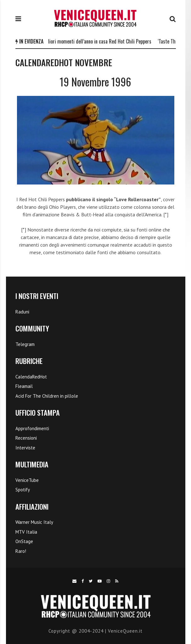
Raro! (21, 551)
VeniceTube (27, 480)
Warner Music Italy (34, 522)
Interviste (25, 448)
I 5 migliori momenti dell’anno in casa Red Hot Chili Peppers (95, 41)
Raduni (22, 312)
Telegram (25, 344)
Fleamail (24, 386)
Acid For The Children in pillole (47, 396)
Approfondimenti (32, 428)
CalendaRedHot (31, 377)
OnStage (24, 541)
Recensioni (26, 438)
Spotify (23, 490)
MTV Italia (26, 532)
